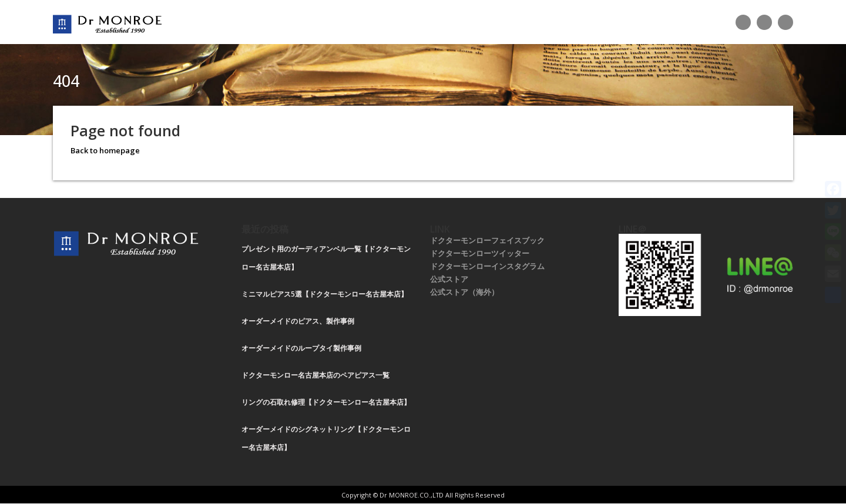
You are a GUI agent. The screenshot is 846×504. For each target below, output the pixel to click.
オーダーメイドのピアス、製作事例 (298, 321)
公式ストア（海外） (464, 292)
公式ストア (449, 279)
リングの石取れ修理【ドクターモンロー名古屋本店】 (326, 402)
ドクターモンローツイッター (480, 253)
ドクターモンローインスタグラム (487, 266)
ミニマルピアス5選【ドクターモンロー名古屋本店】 (325, 294)
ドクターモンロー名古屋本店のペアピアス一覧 (315, 375)
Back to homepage (105, 150)
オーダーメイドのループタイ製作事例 (301, 348)
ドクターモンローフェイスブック (487, 240)
